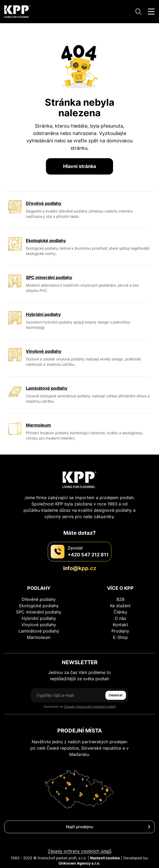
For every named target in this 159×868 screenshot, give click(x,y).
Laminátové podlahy (39, 631)
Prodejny (120, 631)
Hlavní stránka (79, 166)
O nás (120, 618)
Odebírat (116, 695)
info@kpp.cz (80, 568)
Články (120, 612)
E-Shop (120, 637)
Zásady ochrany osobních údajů (80, 851)
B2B (120, 599)
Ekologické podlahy (39, 606)
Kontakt (120, 625)
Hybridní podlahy (39, 618)
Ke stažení (120, 606)
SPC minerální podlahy (39, 612)
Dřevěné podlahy (39, 599)
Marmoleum (39, 637)
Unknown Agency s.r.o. (79, 863)
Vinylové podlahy (39, 625)
